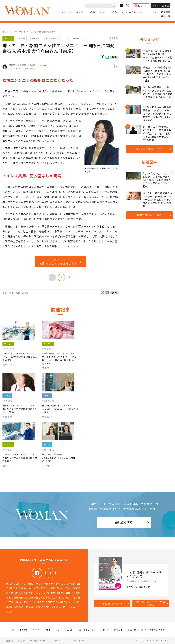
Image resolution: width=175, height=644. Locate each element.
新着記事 (166, 12)
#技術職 (21, 38)
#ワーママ (35, 38)
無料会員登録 (160, 6)
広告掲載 (22, 641)
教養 (93, 12)
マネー (103, 12)
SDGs (114, 12)
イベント (67, 12)
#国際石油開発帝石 (54, 38)
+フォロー (43, 65)
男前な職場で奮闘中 (46, 32)
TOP (13, 630)
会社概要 (10, 641)
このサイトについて (60, 641)
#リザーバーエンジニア (79, 38)
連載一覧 (166, 16)
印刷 (115, 57)
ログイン (141, 6)
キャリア (81, 12)
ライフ (153, 12)
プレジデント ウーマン (13, 32)
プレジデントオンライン (153, 630)
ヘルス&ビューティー (133, 12)
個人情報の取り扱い (39, 641)
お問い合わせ (78, 641)
